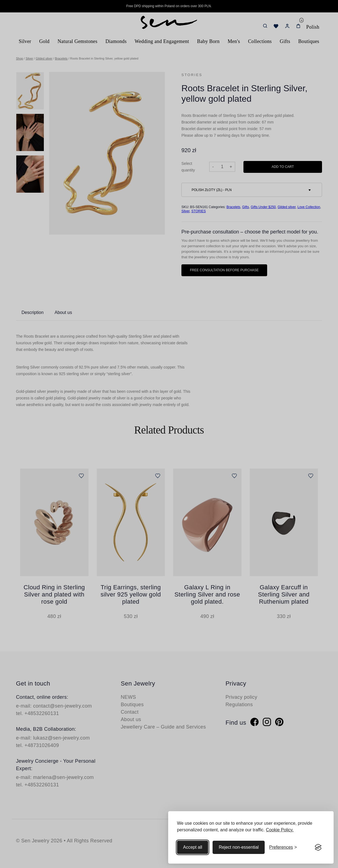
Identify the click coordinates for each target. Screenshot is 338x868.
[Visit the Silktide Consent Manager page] (318, 847)
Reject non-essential (239, 847)
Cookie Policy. (280, 830)
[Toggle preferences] (283, 847)
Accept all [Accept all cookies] (193, 847)
